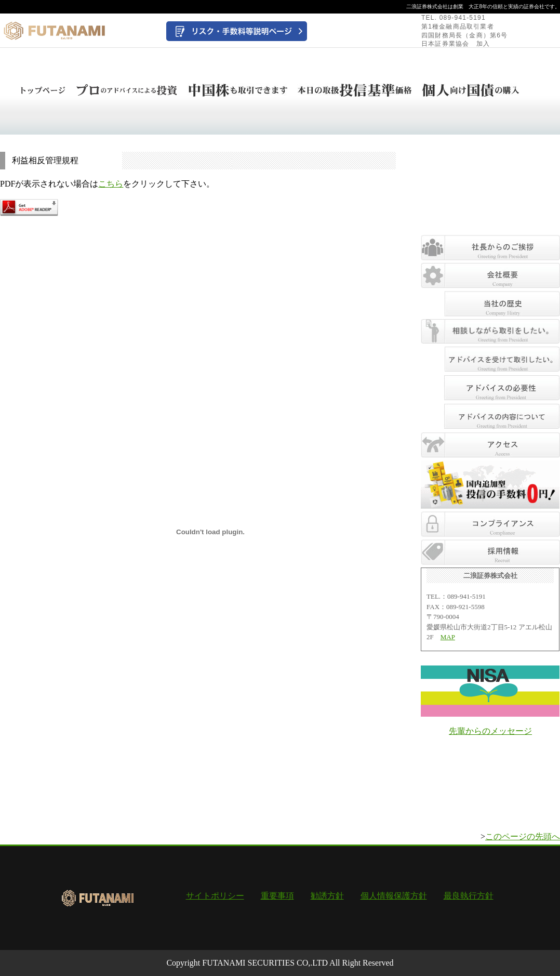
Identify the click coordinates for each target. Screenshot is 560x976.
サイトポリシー (215, 896)
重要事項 (277, 896)
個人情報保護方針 (394, 896)
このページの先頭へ (523, 836)
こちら (111, 184)
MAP (448, 637)
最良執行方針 (469, 896)
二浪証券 (417, 6)
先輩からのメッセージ (490, 731)
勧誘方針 (327, 896)
